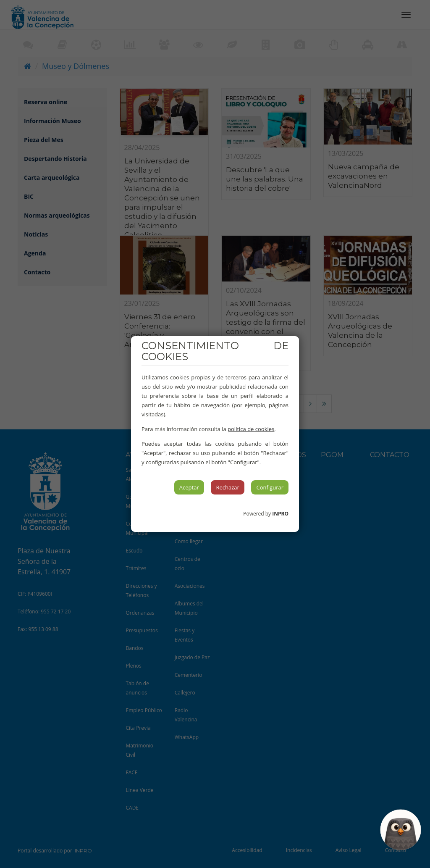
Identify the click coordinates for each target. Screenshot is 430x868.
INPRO (280, 514)
